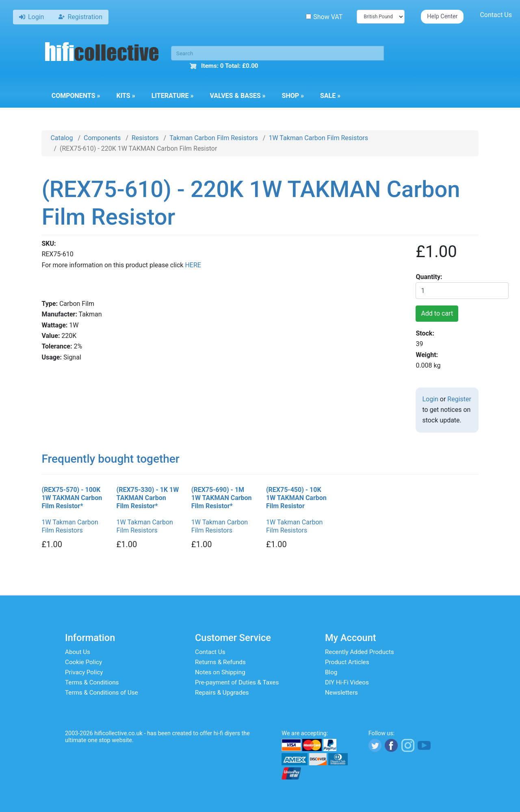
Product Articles (347, 662)
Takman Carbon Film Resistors (214, 138)
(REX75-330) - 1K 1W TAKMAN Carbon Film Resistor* (148, 498)
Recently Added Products (360, 652)
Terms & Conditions (92, 682)
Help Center (442, 16)
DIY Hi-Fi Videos (347, 682)
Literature (173, 96)
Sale (330, 96)
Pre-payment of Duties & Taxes (237, 682)
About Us (78, 652)
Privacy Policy (84, 672)
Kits (126, 96)
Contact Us (496, 15)
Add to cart (437, 313)
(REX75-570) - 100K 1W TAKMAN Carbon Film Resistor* (72, 498)
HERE (193, 265)
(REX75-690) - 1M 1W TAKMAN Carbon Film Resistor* (222, 498)
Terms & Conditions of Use (102, 693)
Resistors (145, 138)
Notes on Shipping (220, 672)
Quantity (428, 277)
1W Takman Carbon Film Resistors (318, 138)
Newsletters (341, 693)
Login (430, 399)
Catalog (62, 138)
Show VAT (324, 17)
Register (459, 399)
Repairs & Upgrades (222, 693)
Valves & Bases (237, 96)
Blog (331, 672)
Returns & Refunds (220, 662)
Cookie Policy (83, 662)
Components (76, 96)
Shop (293, 96)
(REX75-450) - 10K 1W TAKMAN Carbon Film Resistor (296, 498)
